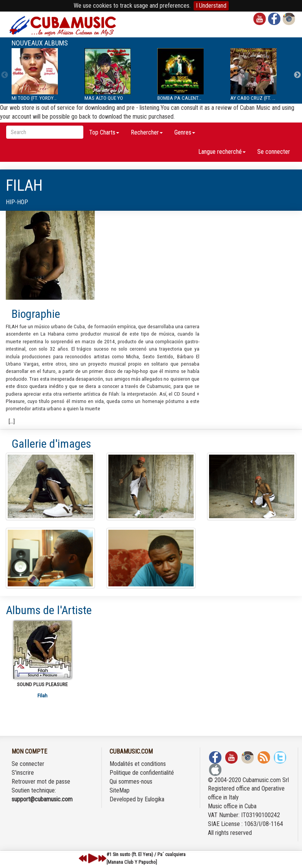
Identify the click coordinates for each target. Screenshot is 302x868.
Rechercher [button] (147, 132)
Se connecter (274, 152)
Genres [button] (185, 132)
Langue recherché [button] (222, 152)
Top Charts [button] (104, 132)
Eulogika (154, 799)
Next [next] (297, 75)
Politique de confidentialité (142, 773)
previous (83, 858)
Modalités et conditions (138, 764)
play (92, 858)
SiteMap (120, 790)
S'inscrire (23, 773)
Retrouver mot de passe (41, 782)
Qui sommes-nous (131, 782)
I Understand (211, 6)
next (102, 858)
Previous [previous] (5, 75)
